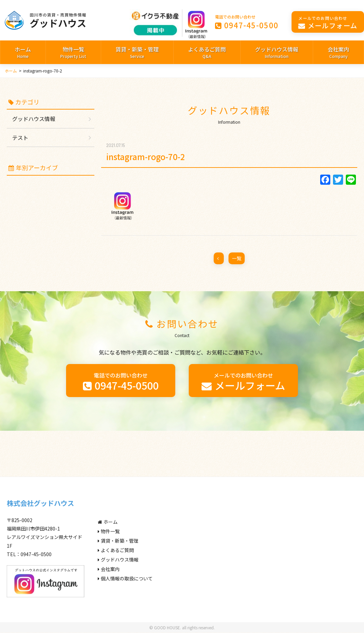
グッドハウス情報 (277, 53)
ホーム (23, 53)
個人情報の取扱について (125, 578)
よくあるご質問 (207, 53)
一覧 (237, 258)
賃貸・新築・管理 (137, 53)
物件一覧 (73, 53)
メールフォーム (328, 22)
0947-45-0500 (247, 22)
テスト (20, 138)
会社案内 (338, 53)
